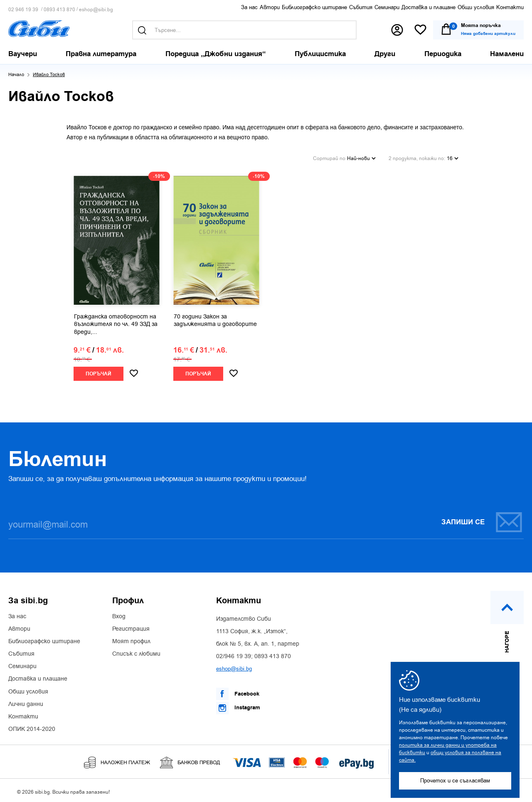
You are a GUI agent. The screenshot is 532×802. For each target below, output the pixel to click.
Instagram (238, 706)
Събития (361, 7)
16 (453, 157)
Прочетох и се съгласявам (455, 781)
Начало (16, 75)
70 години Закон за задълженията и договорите (215, 318)
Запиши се (482, 520)
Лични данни (26, 702)
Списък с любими (136, 652)
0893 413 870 (59, 10)
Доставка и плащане (429, 7)
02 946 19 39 (23, 10)
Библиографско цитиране (314, 7)
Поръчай (99, 372)
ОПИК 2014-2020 (32, 727)
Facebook (238, 692)
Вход (119, 614)
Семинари (387, 7)
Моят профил (131, 639)
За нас (249, 7)
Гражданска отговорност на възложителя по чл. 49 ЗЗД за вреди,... (116, 322)
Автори (270, 7)
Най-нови (361, 157)
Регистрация (131, 627)
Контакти (510, 7)
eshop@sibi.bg (96, 10)
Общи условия (476, 7)
